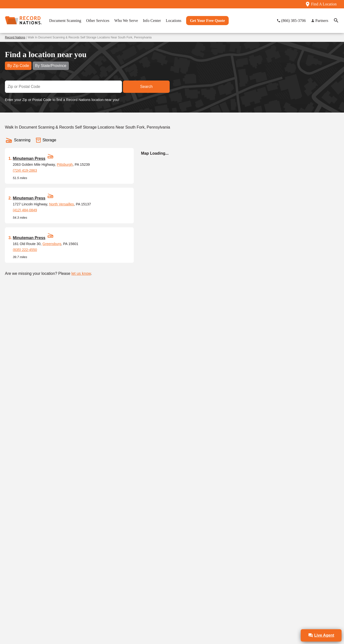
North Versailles (62, 204)
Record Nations (15, 37)
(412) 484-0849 (25, 210)
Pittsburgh (65, 165)
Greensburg (52, 244)
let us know (81, 273)
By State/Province (51, 66)
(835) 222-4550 (25, 250)
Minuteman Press (29, 158)
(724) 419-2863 (25, 170)
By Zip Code (18, 66)
